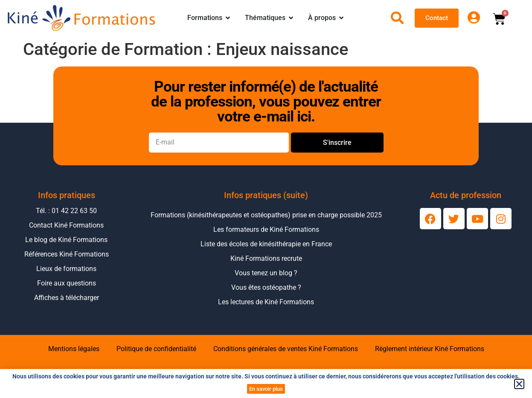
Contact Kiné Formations (66, 225)
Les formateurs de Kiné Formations (266, 229)
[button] (519, 384)
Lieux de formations (66, 269)
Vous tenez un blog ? (266, 273)
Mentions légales (74, 349)
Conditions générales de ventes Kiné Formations (286, 349)
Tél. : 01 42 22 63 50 (66, 211)
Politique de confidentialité (156, 349)
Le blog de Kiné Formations (66, 240)
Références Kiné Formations (67, 254)
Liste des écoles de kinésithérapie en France (266, 244)
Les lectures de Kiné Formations (266, 302)
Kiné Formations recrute (266, 258)
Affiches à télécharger (67, 298)
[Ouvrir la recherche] (397, 18)
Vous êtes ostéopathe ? (266, 287)
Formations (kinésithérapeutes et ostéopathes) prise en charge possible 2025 (266, 215)
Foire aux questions (67, 283)
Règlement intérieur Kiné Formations (430, 349)
